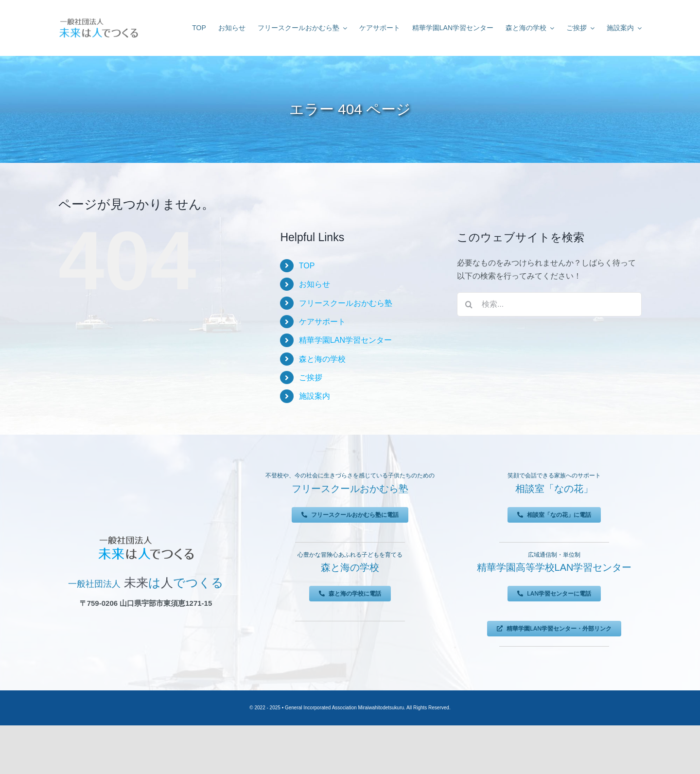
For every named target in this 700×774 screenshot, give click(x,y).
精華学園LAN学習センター (345, 340)
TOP (307, 266)
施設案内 (315, 396)
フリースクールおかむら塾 (346, 303)
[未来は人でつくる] (98, 19)
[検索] (469, 304)
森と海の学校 (322, 359)
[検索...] (549, 304)
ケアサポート (322, 322)
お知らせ (315, 284)
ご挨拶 (311, 378)
